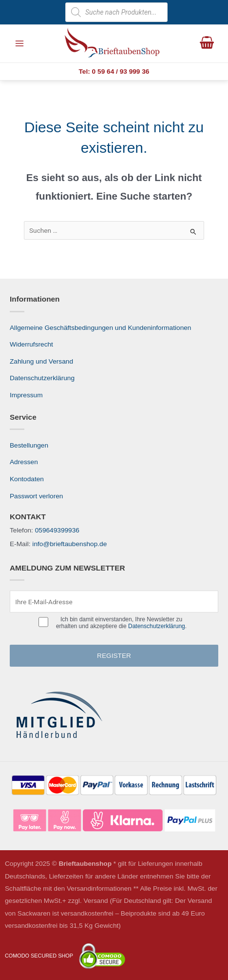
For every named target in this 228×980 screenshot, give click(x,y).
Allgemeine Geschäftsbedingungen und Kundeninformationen (100, 328)
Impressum (26, 395)
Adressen (24, 462)
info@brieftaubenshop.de (69, 544)
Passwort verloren (36, 496)
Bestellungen (29, 445)
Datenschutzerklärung (42, 378)
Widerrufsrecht (31, 344)
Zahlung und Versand (41, 361)
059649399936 (57, 530)
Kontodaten (27, 479)
